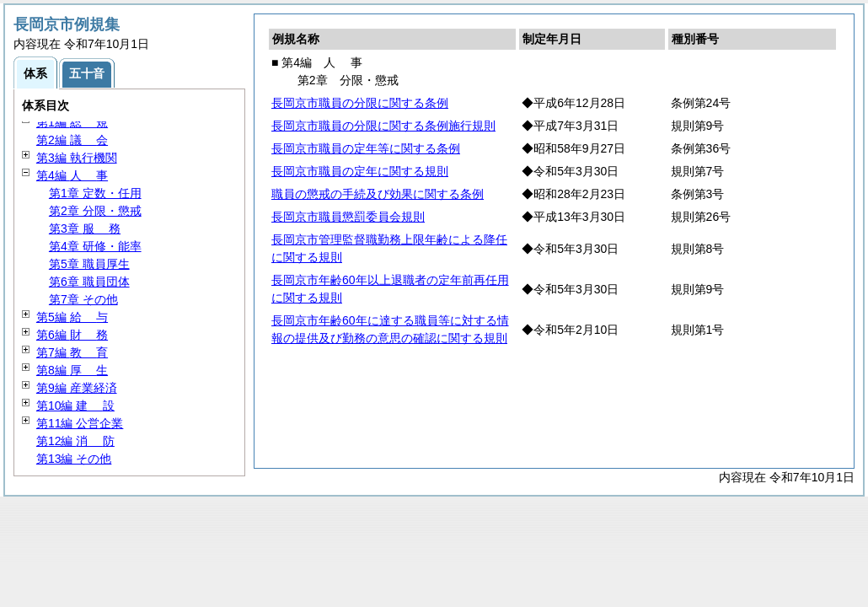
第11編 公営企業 (80, 423)
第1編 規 (72, 122)
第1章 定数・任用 (95, 193)
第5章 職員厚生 (89, 264)
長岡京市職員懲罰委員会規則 (348, 217)
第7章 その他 (83, 299)
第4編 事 (72, 175)
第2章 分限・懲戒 (95, 211)
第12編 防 (75, 441)
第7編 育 (72, 352)
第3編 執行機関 (77, 158)
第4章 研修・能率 (95, 246)
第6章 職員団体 (89, 282)
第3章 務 (85, 228)
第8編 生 (72, 370)
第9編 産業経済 (77, 388)
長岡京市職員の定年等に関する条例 (366, 148)
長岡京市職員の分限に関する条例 (360, 103)
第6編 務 (72, 335)
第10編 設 (75, 406)
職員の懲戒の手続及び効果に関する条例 (378, 194)
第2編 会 (72, 140)
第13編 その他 (74, 459)
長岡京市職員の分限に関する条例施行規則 (383, 126)
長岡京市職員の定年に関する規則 (360, 171)
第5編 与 (72, 317)
